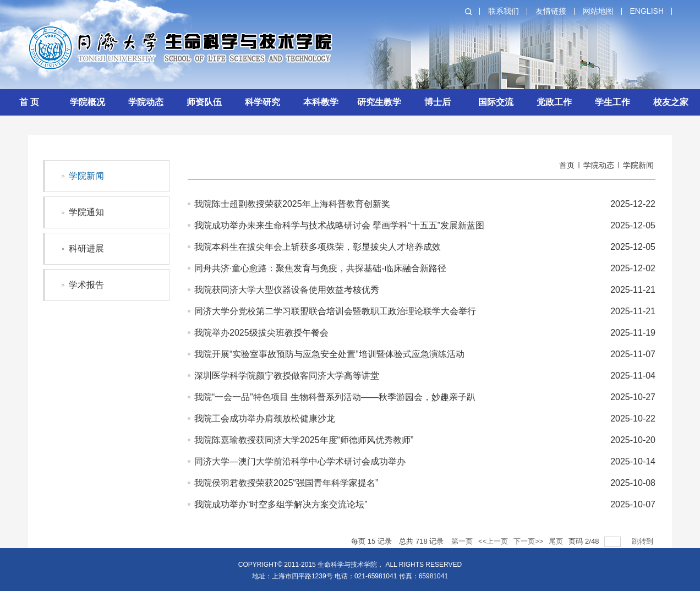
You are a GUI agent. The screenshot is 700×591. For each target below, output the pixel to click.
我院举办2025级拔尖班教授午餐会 (261, 333)
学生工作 (612, 102)
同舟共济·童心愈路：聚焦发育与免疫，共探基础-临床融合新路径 (320, 268)
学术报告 (86, 285)
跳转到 (644, 541)
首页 (567, 165)
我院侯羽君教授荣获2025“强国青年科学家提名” (286, 483)
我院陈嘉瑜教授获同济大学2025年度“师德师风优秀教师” (304, 440)
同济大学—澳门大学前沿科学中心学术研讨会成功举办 (300, 461)
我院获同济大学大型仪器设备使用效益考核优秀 (287, 290)
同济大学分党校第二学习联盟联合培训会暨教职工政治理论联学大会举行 (335, 311)
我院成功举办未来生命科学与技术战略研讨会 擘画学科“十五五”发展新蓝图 (339, 225)
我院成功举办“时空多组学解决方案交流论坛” (281, 504)
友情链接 (551, 11)
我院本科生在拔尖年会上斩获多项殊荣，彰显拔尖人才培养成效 (318, 247)
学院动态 (146, 102)
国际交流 (496, 102)
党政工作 (554, 102)
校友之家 (671, 102)
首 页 (29, 102)
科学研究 (262, 102)
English (647, 11)
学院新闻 (86, 176)
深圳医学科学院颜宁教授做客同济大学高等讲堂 (287, 376)
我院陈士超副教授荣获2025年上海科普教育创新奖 (292, 204)
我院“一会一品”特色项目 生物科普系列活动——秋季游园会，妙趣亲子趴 (335, 397)
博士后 (437, 102)
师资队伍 (204, 102)
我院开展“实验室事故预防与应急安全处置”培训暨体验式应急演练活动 (329, 354)
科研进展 (86, 248)
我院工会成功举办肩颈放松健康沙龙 (265, 418)
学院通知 (86, 212)
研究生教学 (379, 102)
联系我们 (504, 11)
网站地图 (598, 11)
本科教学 (321, 102)
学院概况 (87, 102)
